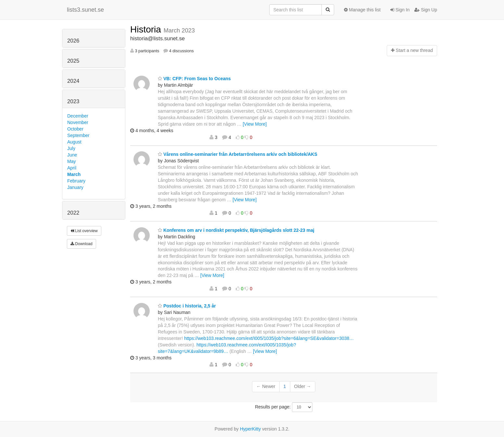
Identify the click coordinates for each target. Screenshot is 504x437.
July (71, 148)
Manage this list (362, 10)
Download (82, 244)
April (72, 168)
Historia (147, 29)
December (78, 116)
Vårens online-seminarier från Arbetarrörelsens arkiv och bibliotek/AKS (238, 154)
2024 (73, 81)
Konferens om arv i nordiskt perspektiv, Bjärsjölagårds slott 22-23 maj (236, 230)
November (78, 122)
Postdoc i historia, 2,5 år (187, 306)
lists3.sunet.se (85, 10)
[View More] (255, 124)
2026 (73, 41)
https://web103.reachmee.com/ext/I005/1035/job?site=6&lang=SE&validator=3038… (269, 338)
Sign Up (426, 10)
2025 (73, 61)
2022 (73, 213)
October (75, 129)
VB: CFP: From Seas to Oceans (194, 79)
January (75, 187)
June (72, 155)
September (78, 135)
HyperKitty (251, 429)
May (71, 161)
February (76, 181)
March (74, 174)
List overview (84, 231)
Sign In (400, 10)
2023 (73, 101)
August (74, 142)
